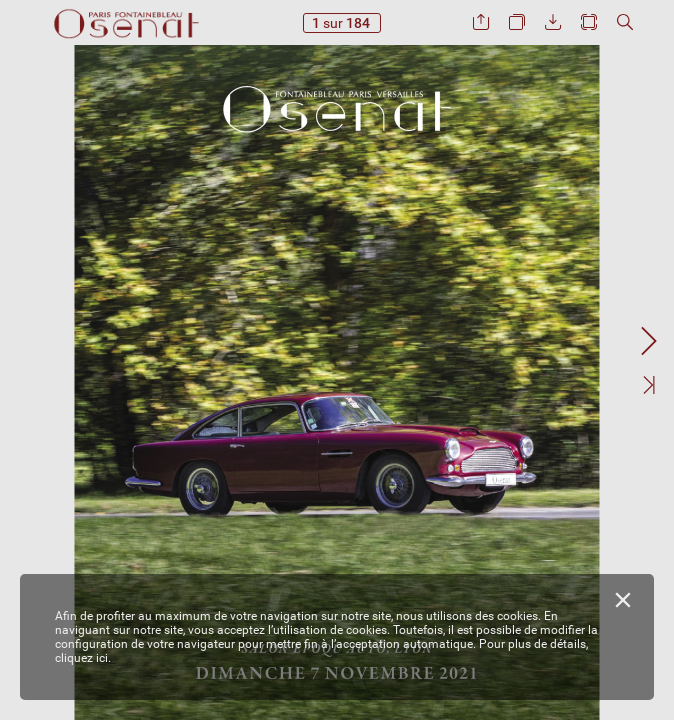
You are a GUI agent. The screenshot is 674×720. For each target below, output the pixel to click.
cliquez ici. (83, 658)
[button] (481, 22)
